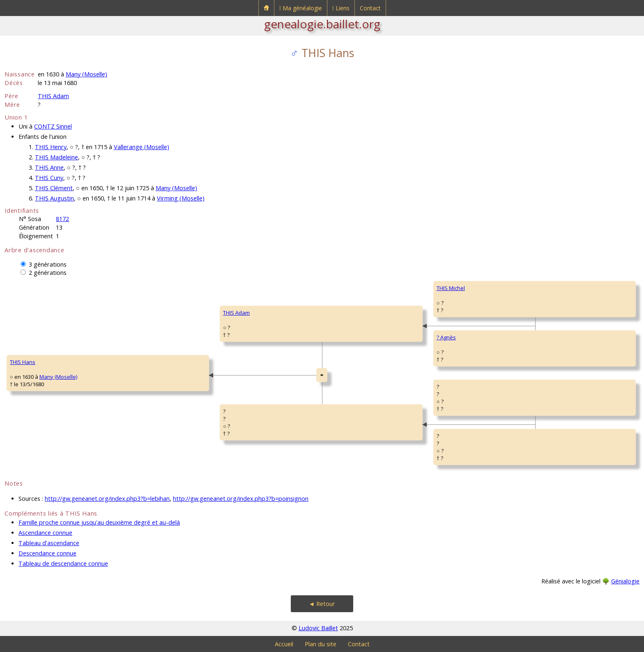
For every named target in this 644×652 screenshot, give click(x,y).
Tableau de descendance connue (63, 563)
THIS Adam (53, 96)
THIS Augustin (54, 198)
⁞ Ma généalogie (301, 8)
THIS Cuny (49, 178)
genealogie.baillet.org (322, 24)
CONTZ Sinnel (53, 126)
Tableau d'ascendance (49, 543)
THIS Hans (23, 362)
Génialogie (625, 581)
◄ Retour (322, 604)
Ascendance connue (45, 533)
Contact (370, 8)
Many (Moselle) (86, 74)
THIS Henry (51, 147)
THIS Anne (49, 167)
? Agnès (446, 337)
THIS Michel (451, 288)
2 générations (48, 273)
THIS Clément (54, 188)
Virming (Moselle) (181, 198)
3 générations (48, 264)
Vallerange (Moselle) (141, 147)
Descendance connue (47, 553)
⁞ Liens (341, 8)
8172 (62, 219)
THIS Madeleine (56, 157)
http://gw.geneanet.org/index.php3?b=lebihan (107, 499)
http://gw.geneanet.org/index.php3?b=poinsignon (241, 499)
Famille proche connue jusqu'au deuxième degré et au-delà (99, 522)
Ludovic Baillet (318, 628)
